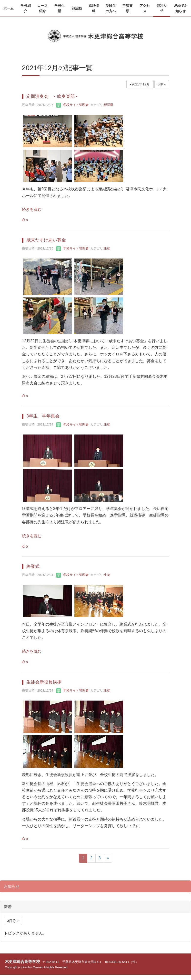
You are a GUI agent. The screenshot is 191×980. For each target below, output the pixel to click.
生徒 (107, 248)
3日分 (13, 921)
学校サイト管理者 (72, 105)
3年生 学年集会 (43, 416)
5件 (162, 84)
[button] (26, 8)
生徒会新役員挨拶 (44, 682)
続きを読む (32, 209)
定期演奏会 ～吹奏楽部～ (53, 96)
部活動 (109, 105)
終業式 (33, 566)
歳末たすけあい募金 (46, 240)
